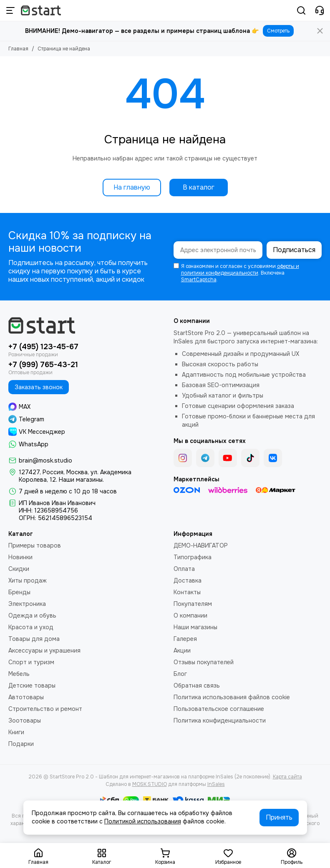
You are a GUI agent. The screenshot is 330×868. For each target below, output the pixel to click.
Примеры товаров (35, 545)
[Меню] (10, 10)
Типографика (193, 557)
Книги (16, 732)
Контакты (187, 592)
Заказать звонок (39, 387)
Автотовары (26, 697)
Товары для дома (34, 639)
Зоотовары (25, 720)
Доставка (188, 580)
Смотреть (278, 31)
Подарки (21, 744)
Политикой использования (143, 821)
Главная (18, 49)
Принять (279, 817)
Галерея (185, 639)
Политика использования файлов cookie (232, 697)
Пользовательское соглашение (219, 709)
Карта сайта (287, 777)
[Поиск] (301, 10)
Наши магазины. (81, 480)
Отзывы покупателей (204, 662)
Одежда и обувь (32, 615)
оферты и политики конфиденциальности (240, 270)
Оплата (184, 569)
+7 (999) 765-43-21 (43, 365)
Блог (180, 674)
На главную (132, 187)
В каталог (199, 187)
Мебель (19, 674)
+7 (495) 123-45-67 (43, 347)
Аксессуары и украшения (44, 650)
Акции (182, 650)
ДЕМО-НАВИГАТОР (201, 545)
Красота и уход (31, 627)
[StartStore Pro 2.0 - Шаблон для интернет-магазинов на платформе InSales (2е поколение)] (41, 10)
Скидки (19, 569)
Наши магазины (195, 627)
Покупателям (193, 604)
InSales (216, 784)
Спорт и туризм (31, 662)
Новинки (20, 557)
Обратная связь (197, 685)
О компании (190, 615)
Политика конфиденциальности (220, 720)
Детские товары (32, 685)
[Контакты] (320, 10)
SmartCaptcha (199, 280)
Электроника (27, 604)
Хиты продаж (28, 580)
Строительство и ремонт (45, 709)
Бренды (19, 592)
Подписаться (294, 250)
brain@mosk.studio (45, 460)
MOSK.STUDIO (150, 784)
